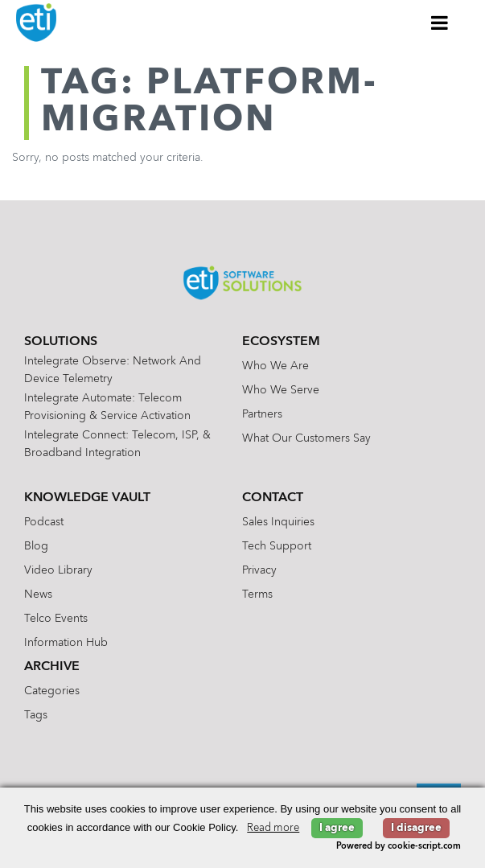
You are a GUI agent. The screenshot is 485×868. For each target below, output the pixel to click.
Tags (36, 715)
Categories (52, 691)
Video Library (58, 570)
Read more (273, 828)
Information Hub (66, 643)
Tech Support (277, 546)
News (38, 594)
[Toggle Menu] (440, 23)
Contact (273, 498)
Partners (262, 414)
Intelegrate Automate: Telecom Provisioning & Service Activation (107, 407)
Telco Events (56, 619)
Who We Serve (281, 390)
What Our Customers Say (306, 438)
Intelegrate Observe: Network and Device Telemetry (113, 370)
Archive (52, 667)
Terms (257, 594)
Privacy (259, 570)
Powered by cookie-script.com (399, 847)
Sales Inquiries (278, 522)
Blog (36, 546)
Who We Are (275, 366)
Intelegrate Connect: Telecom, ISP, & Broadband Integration (117, 444)
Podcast (44, 522)
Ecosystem (281, 342)
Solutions (61, 342)
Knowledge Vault (87, 498)
